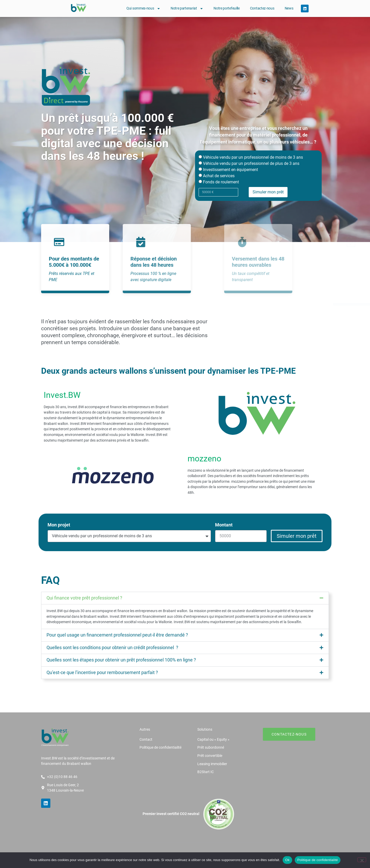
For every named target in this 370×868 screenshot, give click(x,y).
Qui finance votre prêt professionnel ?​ (84, 598)
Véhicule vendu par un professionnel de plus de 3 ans (251, 163)
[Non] (362, 860)
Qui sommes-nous (143, 8)
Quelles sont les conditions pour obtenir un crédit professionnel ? (112, 648)
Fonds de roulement (221, 182)
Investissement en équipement (230, 170)
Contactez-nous (262, 8)
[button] (185, 598)
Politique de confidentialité (318, 860)
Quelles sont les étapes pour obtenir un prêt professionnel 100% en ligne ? (121, 660)
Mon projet (59, 525)
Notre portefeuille (227, 8)
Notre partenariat (187, 8)
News (289, 8)
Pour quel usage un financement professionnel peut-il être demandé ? (117, 635)
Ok (287, 860)
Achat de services (219, 176)
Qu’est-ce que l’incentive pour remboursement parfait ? (102, 673)
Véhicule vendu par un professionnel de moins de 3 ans (253, 157)
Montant (224, 525)
